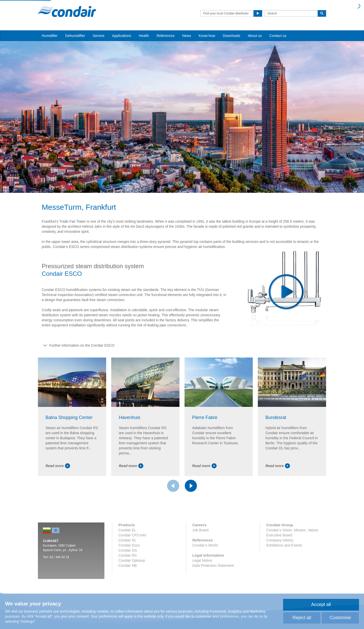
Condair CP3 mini (132, 535)
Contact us (278, 36)
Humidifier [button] (50, 36)
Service (99, 36)
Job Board (200, 530)
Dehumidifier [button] (75, 36)
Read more (58, 466)
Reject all (302, 618)
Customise (340, 618)
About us (255, 36)
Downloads (231, 36)
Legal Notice (202, 560)
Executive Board (279, 535)
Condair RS (128, 555)
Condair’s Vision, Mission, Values (292, 530)
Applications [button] (122, 36)
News (187, 36)
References (166, 36)
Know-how (207, 36)
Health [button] (144, 36)
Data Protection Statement (213, 565)
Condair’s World (205, 545)
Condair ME (128, 565)
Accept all (321, 604)
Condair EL (127, 530)
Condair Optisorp (132, 560)
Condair (67, 11)
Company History (280, 540)
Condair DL (128, 540)
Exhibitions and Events (284, 545)
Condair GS (128, 550)
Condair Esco (129, 545)
